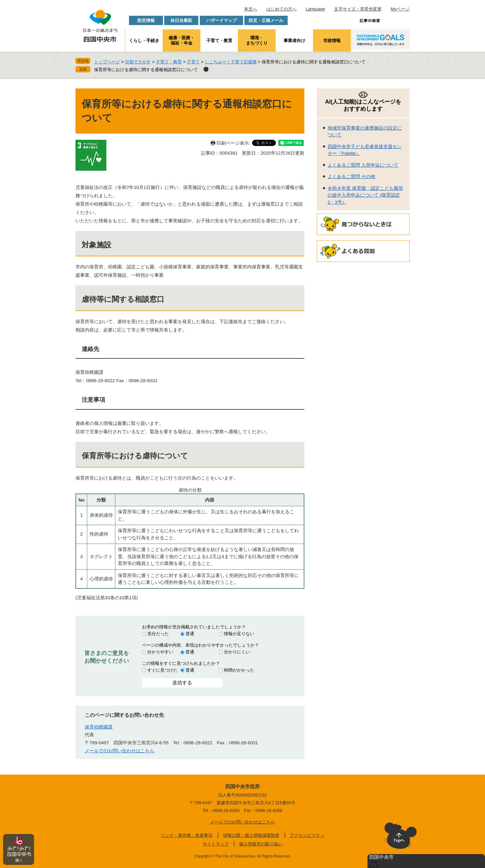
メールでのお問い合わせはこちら (120, 751)
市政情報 (332, 41)
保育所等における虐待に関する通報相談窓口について (146, 70)
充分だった (158, 634)
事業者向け (294, 41)
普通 (190, 634)
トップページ (107, 62)
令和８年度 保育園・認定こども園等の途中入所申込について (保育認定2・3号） (365, 195)
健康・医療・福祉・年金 (182, 40)
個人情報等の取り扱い (261, 844)
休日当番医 (181, 20)
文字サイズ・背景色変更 (358, 9)
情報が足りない (239, 634)
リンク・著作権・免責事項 (187, 835)
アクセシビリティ (307, 835)
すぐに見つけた (162, 670)
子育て (193, 62)
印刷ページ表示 (233, 143)
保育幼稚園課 (99, 727)
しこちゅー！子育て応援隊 (231, 62)
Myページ (400, 9)
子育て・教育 (219, 41)
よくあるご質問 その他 (351, 176)
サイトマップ (216, 844)
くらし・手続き (144, 41)
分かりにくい (237, 652)
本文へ (251, 9)
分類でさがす (138, 62)
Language (315, 9)
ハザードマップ (221, 20)
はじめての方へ (281, 9)
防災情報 (146, 20)
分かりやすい (160, 652)
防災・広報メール (266, 20)
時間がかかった (239, 670)
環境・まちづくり (257, 40)
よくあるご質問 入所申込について (363, 165)
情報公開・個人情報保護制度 (251, 835)
